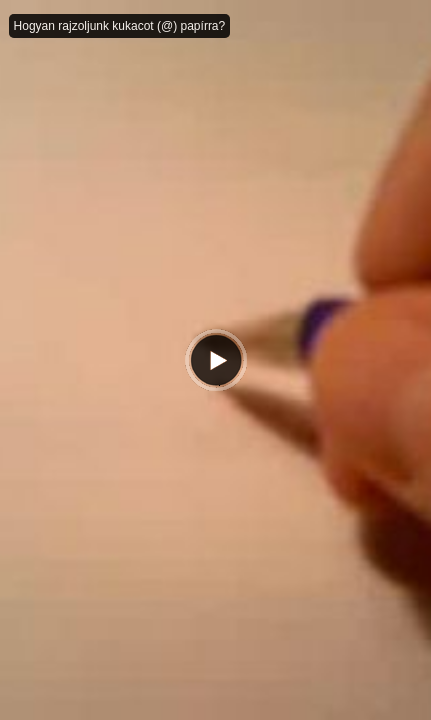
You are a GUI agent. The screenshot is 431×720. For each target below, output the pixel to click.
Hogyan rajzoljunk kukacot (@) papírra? (120, 26)
